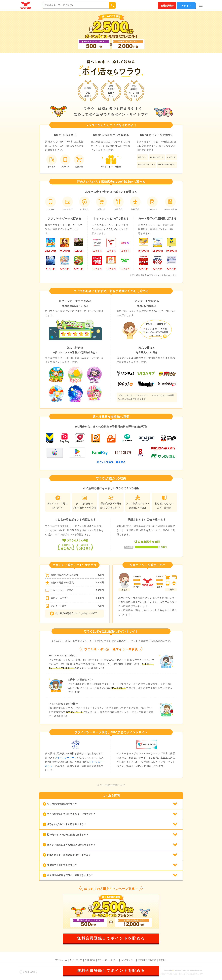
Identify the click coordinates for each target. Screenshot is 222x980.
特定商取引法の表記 (147, 960)
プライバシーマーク (66, 758)
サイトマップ (76, 960)
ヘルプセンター (128, 960)
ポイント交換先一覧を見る (111, 462)
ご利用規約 (90, 960)
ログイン (186, 6)
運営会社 (163, 960)
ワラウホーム (61, 960)
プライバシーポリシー (108, 960)
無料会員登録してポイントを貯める (111, 938)
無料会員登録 (167, 6)
